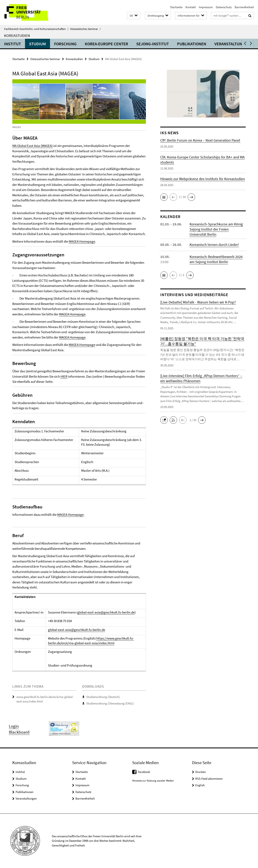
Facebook (144, 772)
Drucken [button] (201, 772)
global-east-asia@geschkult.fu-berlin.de (106, 612)
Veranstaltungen (232, 44)
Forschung (65, 44)
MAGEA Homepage (82, 241)
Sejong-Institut (153, 44)
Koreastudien (17, 35)
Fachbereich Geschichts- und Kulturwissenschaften (36, 29)
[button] (134, 16)
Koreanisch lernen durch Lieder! (214, 245)
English (200, 785)
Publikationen (192, 44)
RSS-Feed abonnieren (209, 779)
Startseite (176, 7)
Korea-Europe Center (106, 44)
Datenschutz (224, 7)
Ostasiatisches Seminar (85, 29)
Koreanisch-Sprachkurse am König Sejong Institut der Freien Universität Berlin (216, 229)
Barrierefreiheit (244, 7)
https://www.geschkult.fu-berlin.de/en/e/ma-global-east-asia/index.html (91, 641)
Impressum (206, 7)
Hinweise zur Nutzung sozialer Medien (153, 781)
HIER (64, 376)
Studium (38, 44)
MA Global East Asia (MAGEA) (32, 146)
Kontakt (191, 7)
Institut (13, 44)
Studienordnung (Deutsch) (103, 697)
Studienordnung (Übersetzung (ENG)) (110, 703)
